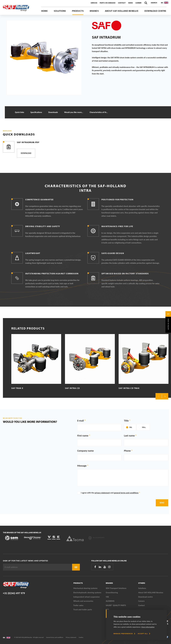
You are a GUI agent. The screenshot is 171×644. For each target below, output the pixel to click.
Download (26, 153)
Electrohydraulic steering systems (87, 593)
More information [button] (148, 627)
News (131, 3)
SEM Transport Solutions (116, 588)
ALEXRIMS (110, 601)
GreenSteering (112, 593)
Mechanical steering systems (85, 588)
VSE (107, 597)
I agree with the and (110, 493)
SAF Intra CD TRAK (129, 388)
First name (83, 436)
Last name (129, 436)
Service (94, 3)
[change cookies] (124, 634)
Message (82, 466)
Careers (141, 601)
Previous (159, 396)
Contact (122, 3)
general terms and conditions (126, 493)
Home (44, 11)
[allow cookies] (144, 634)
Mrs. (144, 427)
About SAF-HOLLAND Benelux (122, 11)
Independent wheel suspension (87, 597)
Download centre (155, 11)
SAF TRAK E (17, 388)
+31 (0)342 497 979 (14, 593)
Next (165, 396)
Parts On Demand (108, 3)
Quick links (20, 112)
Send (162, 503)
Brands (94, 11)
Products (78, 11)
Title (126, 421)
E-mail (81, 421)
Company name (86, 451)
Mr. (131, 427)
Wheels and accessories (83, 601)
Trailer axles (78, 605)
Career (138, 3)
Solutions (60, 11)
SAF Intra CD (72, 388)
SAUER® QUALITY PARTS (116, 605)
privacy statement (102, 493)
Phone (127, 451)
